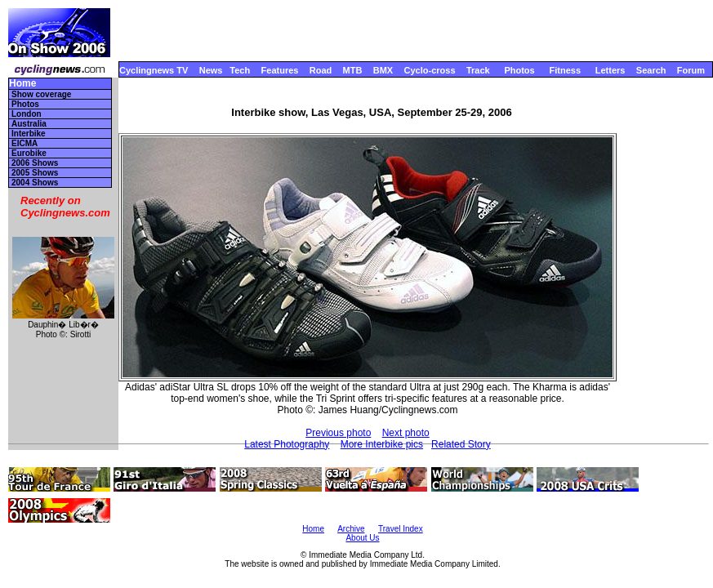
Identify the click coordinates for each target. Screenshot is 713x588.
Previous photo (338, 433)
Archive (351, 529)
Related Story (461, 444)
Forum (691, 70)
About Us (362, 538)
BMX (383, 70)
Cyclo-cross (430, 70)
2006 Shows (35, 163)
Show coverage (41, 94)
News (211, 70)
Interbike (29, 134)
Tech (240, 70)
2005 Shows (35, 173)
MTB (353, 70)
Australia (29, 124)
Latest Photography (287, 444)
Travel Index (401, 529)
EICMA (25, 143)
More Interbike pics (382, 444)
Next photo (406, 433)
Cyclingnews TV (154, 70)
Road (321, 70)
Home (22, 84)
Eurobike (29, 153)
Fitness (565, 70)
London (27, 114)
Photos (519, 70)
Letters (611, 70)
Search (651, 70)
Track (478, 70)
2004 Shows (35, 183)
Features (280, 70)
